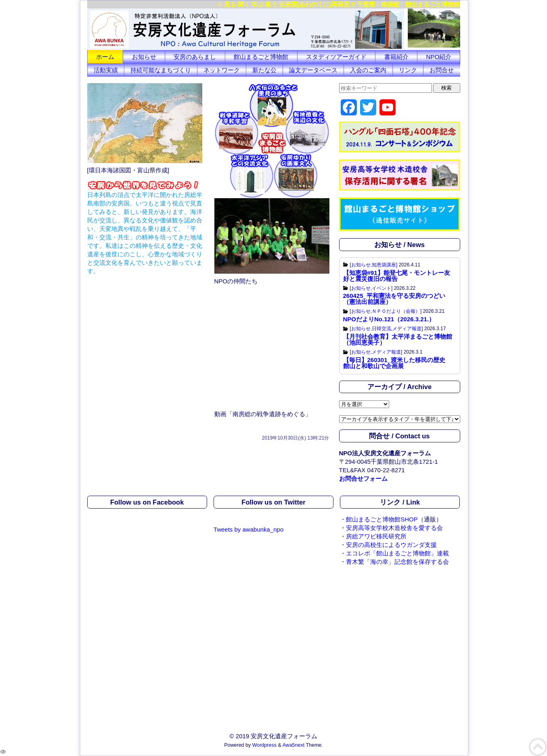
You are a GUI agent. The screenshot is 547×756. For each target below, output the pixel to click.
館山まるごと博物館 (261, 57)
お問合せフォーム (363, 479)
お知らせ (144, 57)
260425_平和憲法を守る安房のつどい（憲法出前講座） (394, 299)
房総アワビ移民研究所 (376, 536)
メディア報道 (407, 329)
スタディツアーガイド (336, 57)
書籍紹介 (396, 57)
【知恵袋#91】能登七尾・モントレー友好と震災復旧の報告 (397, 276)
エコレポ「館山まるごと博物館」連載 (397, 553)
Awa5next (294, 745)
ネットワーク (222, 70)
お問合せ (442, 70)
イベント (381, 288)
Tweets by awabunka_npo (248, 529)
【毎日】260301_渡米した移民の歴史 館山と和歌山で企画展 (397, 363)
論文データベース (313, 70)
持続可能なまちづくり (161, 70)
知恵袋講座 (384, 265)
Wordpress (264, 745)
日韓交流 (381, 329)
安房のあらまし (195, 57)
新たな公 (264, 70)
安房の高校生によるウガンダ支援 (391, 545)
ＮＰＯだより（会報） (396, 311)
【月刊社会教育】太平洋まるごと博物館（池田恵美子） (398, 339)
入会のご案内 (368, 70)
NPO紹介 (439, 57)
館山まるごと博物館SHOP (382, 519)
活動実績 (106, 70)
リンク (408, 70)
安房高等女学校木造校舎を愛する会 (394, 528)
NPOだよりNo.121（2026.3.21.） (389, 319)
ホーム (105, 57)
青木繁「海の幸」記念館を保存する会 (397, 562)
